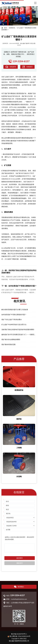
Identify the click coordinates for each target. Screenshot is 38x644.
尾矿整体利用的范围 (8, 345)
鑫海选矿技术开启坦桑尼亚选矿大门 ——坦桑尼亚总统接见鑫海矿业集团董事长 (19, 335)
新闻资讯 (12, 28)
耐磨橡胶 (28, 256)
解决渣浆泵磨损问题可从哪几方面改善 (15, 310)
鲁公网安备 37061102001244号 (19, 636)
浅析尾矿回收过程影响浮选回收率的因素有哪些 (18, 330)
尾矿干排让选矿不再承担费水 (12, 320)
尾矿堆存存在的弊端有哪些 (11, 340)
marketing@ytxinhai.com (19, 599)
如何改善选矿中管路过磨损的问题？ (14, 315)
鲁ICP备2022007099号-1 (19, 634)
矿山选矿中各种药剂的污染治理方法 (14, 325)
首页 (5, 28)
